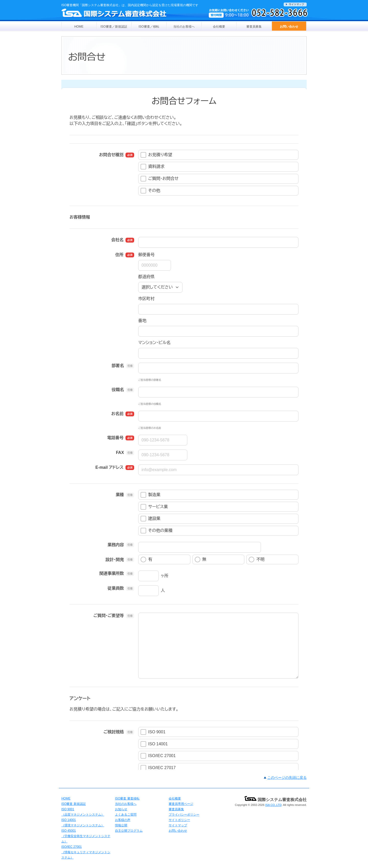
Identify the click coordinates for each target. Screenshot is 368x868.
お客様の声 (123, 820)
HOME (79, 27)
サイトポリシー (179, 820)
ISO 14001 (69, 820)
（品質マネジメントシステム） (83, 815)
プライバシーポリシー (184, 815)
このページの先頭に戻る (287, 778)
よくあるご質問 (126, 815)
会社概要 (219, 27)
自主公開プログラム (129, 831)
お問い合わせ (289, 27)
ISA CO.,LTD (273, 805)
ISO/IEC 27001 (72, 847)
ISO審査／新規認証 (114, 27)
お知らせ (121, 809)
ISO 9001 (68, 809)
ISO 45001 (69, 831)
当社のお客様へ (184, 27)
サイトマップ (178, 825)
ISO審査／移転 (149, 27)
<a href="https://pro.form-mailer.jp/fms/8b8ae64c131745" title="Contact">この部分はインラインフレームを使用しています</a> (184, 425)
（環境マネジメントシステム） (83, 825)
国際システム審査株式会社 (275, 800)
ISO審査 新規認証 (74, 804)
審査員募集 (254, 27)
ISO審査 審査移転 (127, 798)
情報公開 (121, 825)
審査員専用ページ (181, 804)
